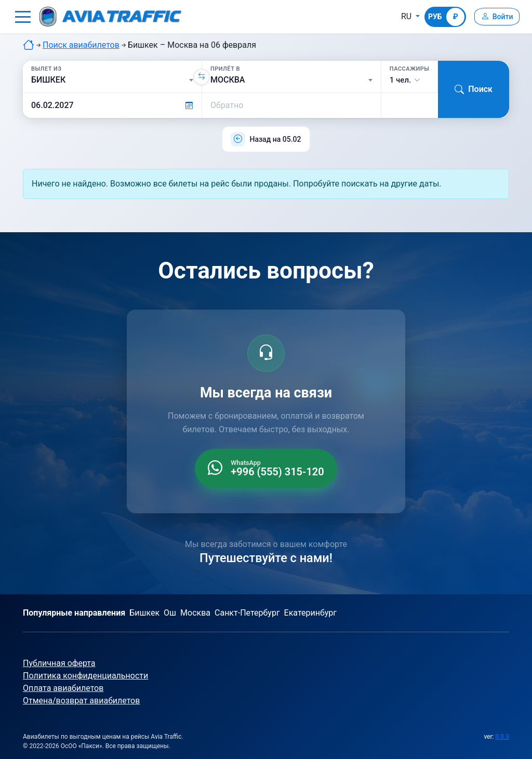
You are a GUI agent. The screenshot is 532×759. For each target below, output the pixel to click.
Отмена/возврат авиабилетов (81, 701)
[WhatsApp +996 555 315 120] (266, 469)
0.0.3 (502, 737)
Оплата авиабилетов (63, 688)
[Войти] (495, 17)
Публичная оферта (59, 663)
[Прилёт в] (291, 80)
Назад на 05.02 (275, 139)
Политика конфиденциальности (85, 676)
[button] (23, 17)
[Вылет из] (112, 80)
